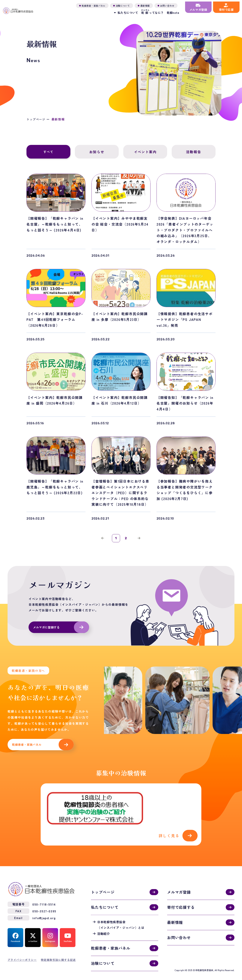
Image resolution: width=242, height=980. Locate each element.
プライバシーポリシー (22, 950)
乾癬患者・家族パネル (28, 748)
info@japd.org (44, 908)
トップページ (36, 119)
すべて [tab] (48, 152)
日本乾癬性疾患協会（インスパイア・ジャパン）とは (121, 915)
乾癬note (168, 11)
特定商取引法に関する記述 (58, 950)
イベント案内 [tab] (145, 152)
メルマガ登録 (179, 882)
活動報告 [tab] (194, 152)
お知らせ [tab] (97, 152)
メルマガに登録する (47, 630)
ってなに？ (147, 10)
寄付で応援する (181, 897)
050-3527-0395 (44, 901)
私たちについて (105, 897)
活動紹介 (104, 924)
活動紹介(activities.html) (121, 811)
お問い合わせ (179, 928)
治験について (103, 953)
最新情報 (175, 912)
